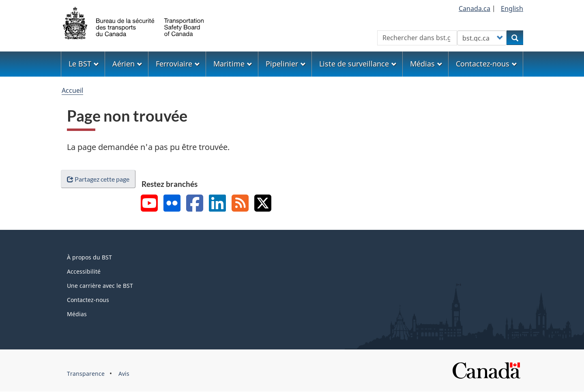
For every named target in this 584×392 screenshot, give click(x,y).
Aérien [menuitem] (127, 64)
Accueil (72, 90)
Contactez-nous (88, 300)
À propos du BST (89, 257)
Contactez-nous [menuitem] (486, 64)
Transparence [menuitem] (86, 374)
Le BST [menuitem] (84, 64)
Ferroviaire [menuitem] (178, 64)
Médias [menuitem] (426, 64)
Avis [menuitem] (124, 374)
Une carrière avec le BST (100, 286)
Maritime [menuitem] (233, 64)
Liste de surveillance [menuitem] (358, 64)
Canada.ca (474, 9)
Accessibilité (84, 271)
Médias (77, 314)
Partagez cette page (98, 179)
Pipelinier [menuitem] (286, 64)
